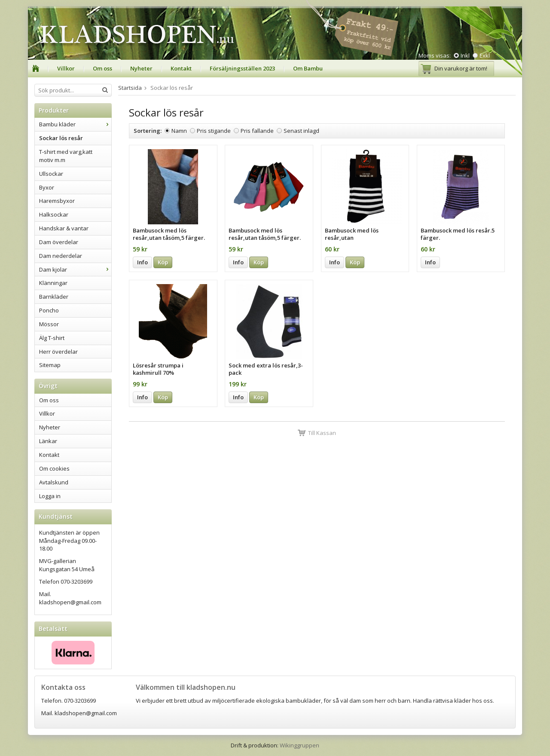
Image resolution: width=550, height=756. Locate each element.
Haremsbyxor (57, 201)
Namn (179, 131)
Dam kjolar (75, 269)
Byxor (47, 187)
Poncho (49, 310)
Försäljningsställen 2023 (242, 68)
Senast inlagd (301, 131)
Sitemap (50, 365)
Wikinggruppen (299, 745)
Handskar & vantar (64, 228)
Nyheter (141, 68)
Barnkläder (54, 297)
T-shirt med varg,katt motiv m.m (66, 156)
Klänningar (53, 283)
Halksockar (54, 214)
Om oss (102, 68)
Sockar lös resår (61, 138)
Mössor (49, 324)
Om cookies (54, 468)
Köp (163, 262)
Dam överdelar (59, 242)
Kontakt (181, 68)
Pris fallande (257, 131)
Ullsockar (51, 174)
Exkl (485, 55)
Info (142, 262)
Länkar (48, 441)
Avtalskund (54, 482)
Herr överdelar (58, 352)
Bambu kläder (75, 124)
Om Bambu (308, 68)
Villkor (66, 68)
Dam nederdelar (61, 256)
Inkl (465, 55)
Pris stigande (214, 131)
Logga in (50, 496)
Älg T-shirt (52, 338)
